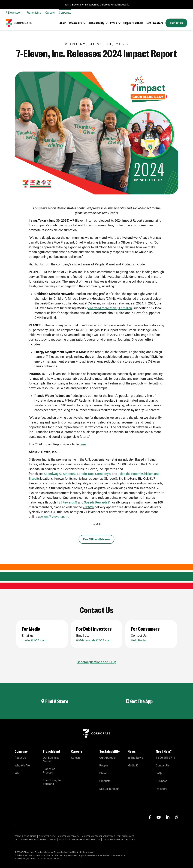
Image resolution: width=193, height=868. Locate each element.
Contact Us (176, 23)
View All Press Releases (97, 539)
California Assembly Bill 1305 (119, 840)
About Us (20, 758)
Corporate (65, 13)
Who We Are (22, 765)
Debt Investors (154, 23)
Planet (103, 773)
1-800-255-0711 (166, 758)
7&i (17, 773)
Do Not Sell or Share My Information (80, 840)
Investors (161, 789)
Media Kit (133, 765)
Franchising (34, 13)
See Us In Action (109, 789)
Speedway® (52, 474)
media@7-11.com (34, 640)
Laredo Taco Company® (94, 474)
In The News (135, 758)
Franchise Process (49, 771)
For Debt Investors (94, 629)
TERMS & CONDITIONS (25, 836)
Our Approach (108, 758)
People (104, 765)
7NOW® (88, 507)
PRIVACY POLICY (47, 836)
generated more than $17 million (109, 308)
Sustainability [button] (96, 23)
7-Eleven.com (14, 13)
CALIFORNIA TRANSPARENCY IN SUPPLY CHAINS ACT (108, 836)
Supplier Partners (133, 23)
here (83, 444)
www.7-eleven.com (55, 517)
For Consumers (146, 629)
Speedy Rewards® (97, 502)
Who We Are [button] (75, 23)
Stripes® (69, 474)
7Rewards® (69, 502)
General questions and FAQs (96, 662)
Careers (50, 13)
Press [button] (114, 23)
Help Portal (139, 640)
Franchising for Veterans (52, 782)
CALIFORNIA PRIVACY (69, 836)
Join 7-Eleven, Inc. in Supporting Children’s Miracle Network (97, 5)
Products (105, 781)
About (63, 23)
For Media (31, 629)
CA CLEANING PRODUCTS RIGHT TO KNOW (35, 840)
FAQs (159, 773)
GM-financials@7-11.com (94, 640)
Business (161, 781)
